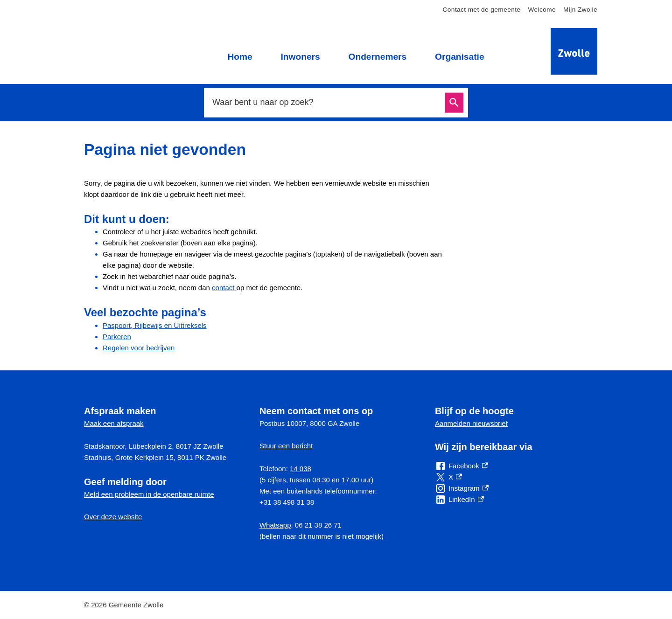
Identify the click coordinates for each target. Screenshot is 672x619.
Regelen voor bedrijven (139, 348)
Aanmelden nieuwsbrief (471, 423)
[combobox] (326, 102)
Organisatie (460, 57)
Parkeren (117, 337)
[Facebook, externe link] (462, 466)
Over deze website (113, 517)
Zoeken (454, 103)
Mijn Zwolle (580, 10)
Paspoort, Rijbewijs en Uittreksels (155, 325)
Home (240, 57)
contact (224, 288)
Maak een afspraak (114, 423)
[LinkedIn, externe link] (459, 500)
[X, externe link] (448, 477)
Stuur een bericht (286, 446)
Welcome (542, 10)
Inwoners (300, 57)
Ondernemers (377, 57)
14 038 (301, 469)
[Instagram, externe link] (462, 488)
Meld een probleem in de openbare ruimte (149, 494)
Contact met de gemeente (482, 10)
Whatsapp (275, 525)
